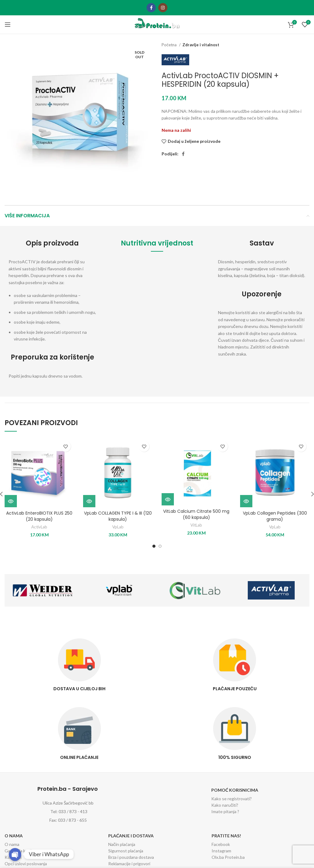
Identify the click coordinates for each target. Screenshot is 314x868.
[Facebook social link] (151, 8)
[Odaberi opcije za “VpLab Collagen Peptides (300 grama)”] (246, 501)
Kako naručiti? (225, 805)
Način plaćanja (122, 844)
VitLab (196, 525)
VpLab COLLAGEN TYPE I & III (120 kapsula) (118, 516)
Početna (170, 45)
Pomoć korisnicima (235, 790)
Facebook (221, 844)
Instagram (221, 851)
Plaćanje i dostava (131, 836)
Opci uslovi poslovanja (26, 864)
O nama (14, 836)
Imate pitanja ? (225, 811)
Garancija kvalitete (22, 851)
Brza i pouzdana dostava (131, 857)
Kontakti (13, 857)
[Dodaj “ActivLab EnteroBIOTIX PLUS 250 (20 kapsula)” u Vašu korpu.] (11, 501)
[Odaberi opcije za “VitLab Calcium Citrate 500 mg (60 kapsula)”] (168, 499)
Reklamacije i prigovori (129, 864)
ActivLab (39, 527)
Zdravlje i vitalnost (201, 45)
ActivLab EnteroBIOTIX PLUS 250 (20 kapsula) (39, 516)
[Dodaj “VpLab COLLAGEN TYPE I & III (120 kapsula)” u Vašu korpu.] (89, 501)
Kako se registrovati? (232, 799)
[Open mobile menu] (8, 25)
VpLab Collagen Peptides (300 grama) (275, 516)
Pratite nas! (226, 836)
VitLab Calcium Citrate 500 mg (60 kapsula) (196, 514)
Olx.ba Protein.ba (228, 857)
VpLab (118, 527)
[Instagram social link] (163, 8)
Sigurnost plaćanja (126, 851)
